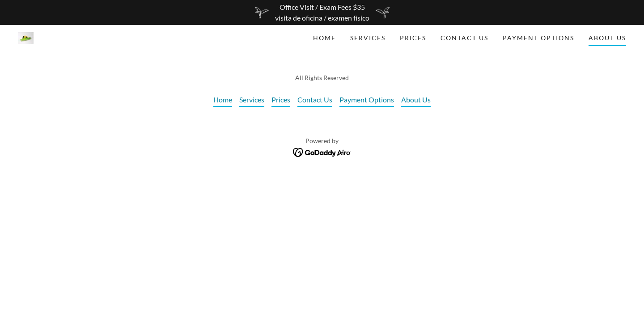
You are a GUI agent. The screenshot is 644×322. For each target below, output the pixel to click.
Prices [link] (413, 38)
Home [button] (223, 100)
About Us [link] (607, 38)
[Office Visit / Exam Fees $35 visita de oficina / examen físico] (322, 13)
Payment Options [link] (538, 38)
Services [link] (368, 38)
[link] (26, 37)
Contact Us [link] (464, 38)
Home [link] (324, 38)
